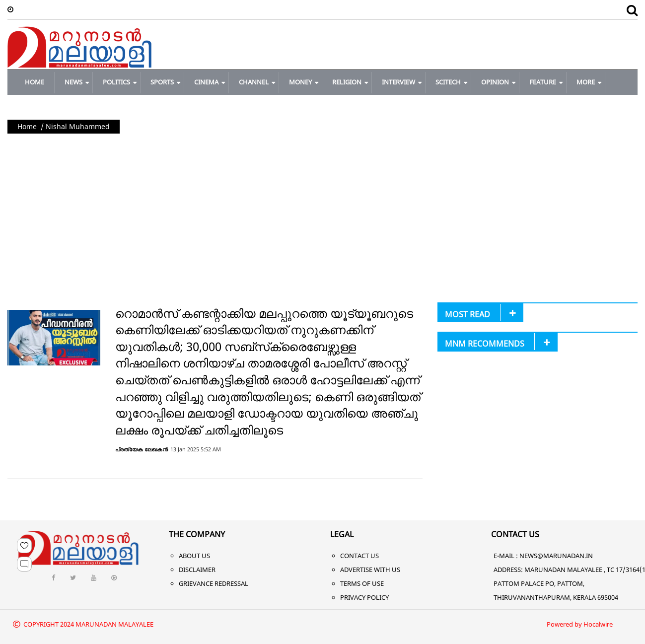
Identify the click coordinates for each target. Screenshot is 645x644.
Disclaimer (197, 570)
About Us (194, 556)
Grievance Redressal (214, 583)
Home (27, 126)
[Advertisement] (323, 213)
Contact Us (359, 556)
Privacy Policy (364, 597)
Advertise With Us (370, 570)
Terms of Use (362, 583)
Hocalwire (598, 624)
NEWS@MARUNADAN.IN (556, 556)
